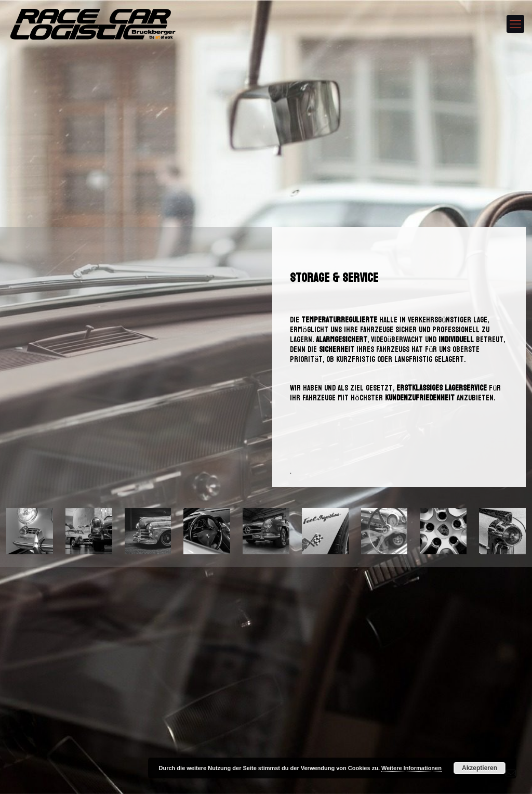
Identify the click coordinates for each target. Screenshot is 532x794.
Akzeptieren (480, 768)
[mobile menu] (515, 24)
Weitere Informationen (411, 768)
